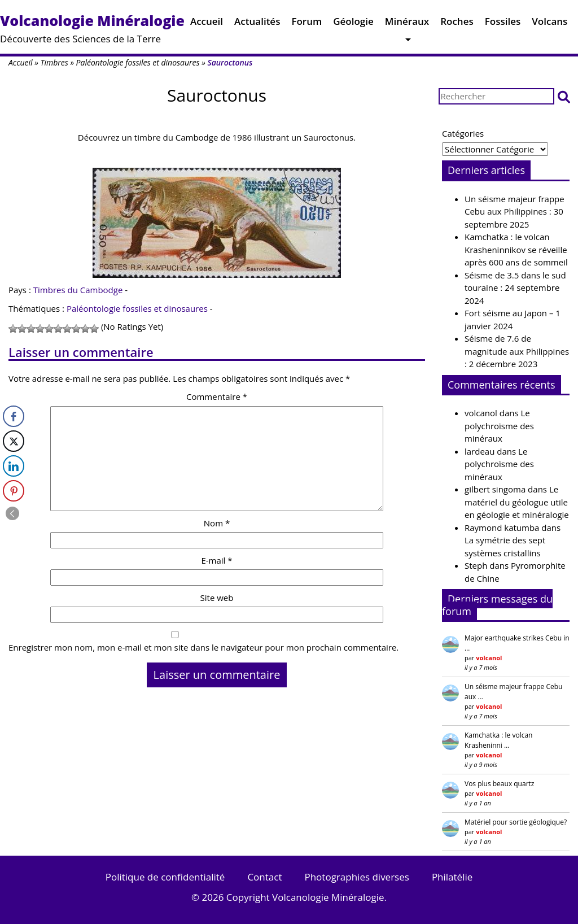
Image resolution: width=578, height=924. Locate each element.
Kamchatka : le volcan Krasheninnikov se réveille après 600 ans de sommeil (516, 249)
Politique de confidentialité (165, 877)
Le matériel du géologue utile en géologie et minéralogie (517, 502)
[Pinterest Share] (14, 491)
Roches (457, 24)
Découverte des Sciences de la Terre (92, 28)
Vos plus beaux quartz (499, 784)
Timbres (54, 62)
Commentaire (217, 396)
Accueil (207, 24)
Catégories (463, 133)
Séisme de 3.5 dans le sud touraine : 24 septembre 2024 (515, 288)
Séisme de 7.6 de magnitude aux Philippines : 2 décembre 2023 (517, 351)
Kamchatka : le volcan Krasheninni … (498, 740)
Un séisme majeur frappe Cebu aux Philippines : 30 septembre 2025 (514, 212)
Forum (306, 24)
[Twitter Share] (14, 441)
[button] (564, 96)
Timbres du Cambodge (78, 290)
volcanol (481, 413)
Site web (217, 598)
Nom (217, 523)
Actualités (257, 24)
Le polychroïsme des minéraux (499, 426)
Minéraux (407, 24)
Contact (264, 877)
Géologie (353, 24)
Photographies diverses (356, 877)
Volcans (549, 24)
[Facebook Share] (14, 416)
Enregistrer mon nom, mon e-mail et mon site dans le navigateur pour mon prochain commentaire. (203, 647)
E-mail (216, 560)
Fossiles (503, 24)
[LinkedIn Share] (14, 466)
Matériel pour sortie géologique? (516, 822)
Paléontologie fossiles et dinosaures (138, 62)
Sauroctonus (217, 95)
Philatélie (452, 877)
